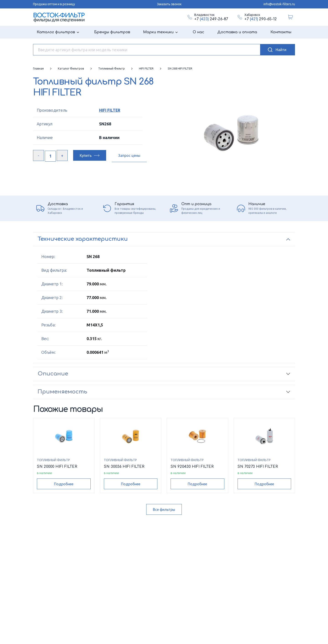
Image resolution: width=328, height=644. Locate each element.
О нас (199, 32)
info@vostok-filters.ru (279, 4)
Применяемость (62, 392)
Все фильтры (164, 510)
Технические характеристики (83, 239)
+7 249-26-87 (211, 19)
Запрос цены (129, 155)
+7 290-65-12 (261, 19)
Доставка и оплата (237, 32)
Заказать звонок (169, 4)
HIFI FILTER (109, 110)
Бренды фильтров (112, 32)
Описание (53, 374)
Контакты (281, 32)
